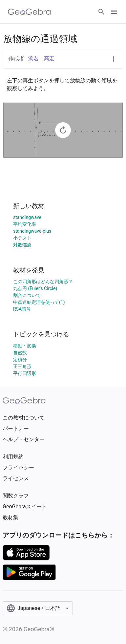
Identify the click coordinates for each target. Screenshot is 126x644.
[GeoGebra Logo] (29, 12)
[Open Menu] (114, 12)
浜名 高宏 (41, 59)
